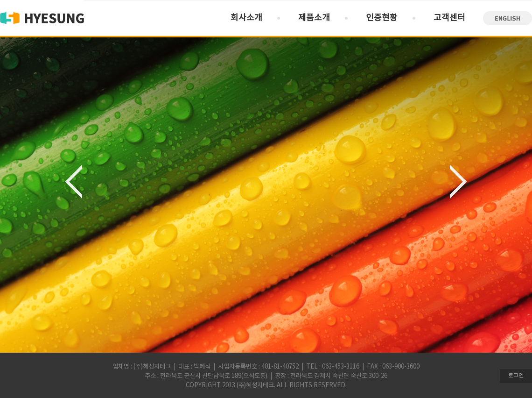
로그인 (516, 376)
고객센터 (449, 18)
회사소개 (246, 18)
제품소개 (314, 18)
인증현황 (382, 18)
